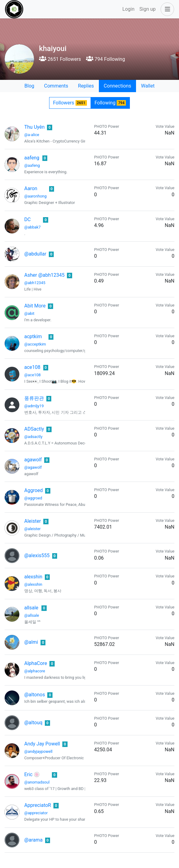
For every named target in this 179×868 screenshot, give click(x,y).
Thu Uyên (34, 127)
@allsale (32, 615)
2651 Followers (60, 59)
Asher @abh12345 (44, 275)
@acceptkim (35, 344)
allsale (31, 608)
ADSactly (34, 429)
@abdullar (35, 254)
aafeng (32, 158)
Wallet (148, 86)
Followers (70, 103)
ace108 (32, 367)
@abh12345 (35, 283)
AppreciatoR (38, 805)
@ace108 (33, 375)
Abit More (35, 306)
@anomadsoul (37, 782)
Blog (29, 86)
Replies (86, 86)
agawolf (33, 460)
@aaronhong (35, 196)
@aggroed (33, 498)
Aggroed (33, 490)
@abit (29, 313)
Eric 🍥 (32, 774)
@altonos (35, 695)
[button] (166, 9)
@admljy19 (34, 406)
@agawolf (33, 467)
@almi (31, 642)
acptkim (33, 336)
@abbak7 (32, 227)
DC (27, 219)
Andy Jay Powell (42, 744)
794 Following (105, 59)
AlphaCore (36, 663)
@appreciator (36, 813)
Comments (56, 86)
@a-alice (32, 135)
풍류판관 (34, 398)
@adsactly (33, 437)
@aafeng (32, 165)
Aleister (33, 521)
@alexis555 (37, 555)
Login (128, 9)
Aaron (31, 188)
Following (110, 103)
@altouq (33, 723)
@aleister (32, 529)
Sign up (148, 9)
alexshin (33, 577)
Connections (117, 86)
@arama (33, 840)
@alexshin (33, 584)
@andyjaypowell (38, 751)
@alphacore (35, 671)
